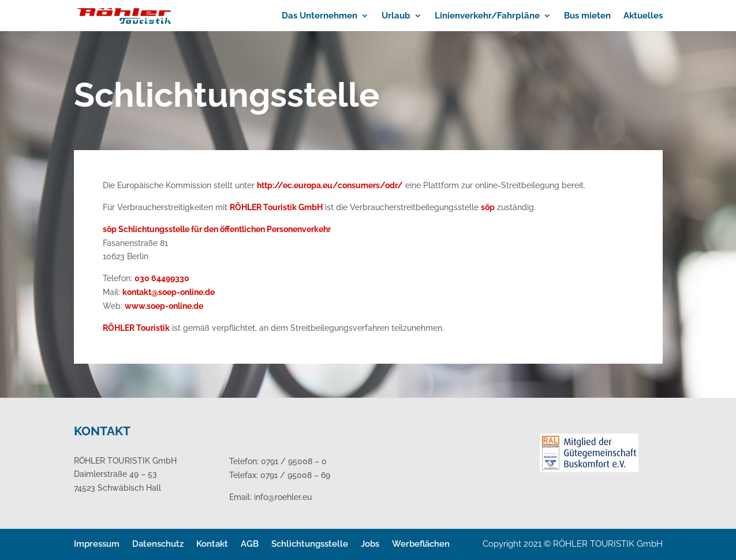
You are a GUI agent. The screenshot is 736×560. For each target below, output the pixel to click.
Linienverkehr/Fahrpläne (487, 16)
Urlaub (396, 16)
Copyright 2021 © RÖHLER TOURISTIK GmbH (573, 544)
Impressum (97, 544)
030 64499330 (162, 278)
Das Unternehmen (320, 16)
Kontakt (212, 544)
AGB (250, 544)
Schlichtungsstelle (310, 544)
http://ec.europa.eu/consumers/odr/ (330, 185)
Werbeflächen (421, 544)
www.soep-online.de (164, 306)
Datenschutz (158, 544)
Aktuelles (643, 16)
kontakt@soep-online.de (169, 292)
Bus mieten (587, 16)
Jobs (370, 544)
